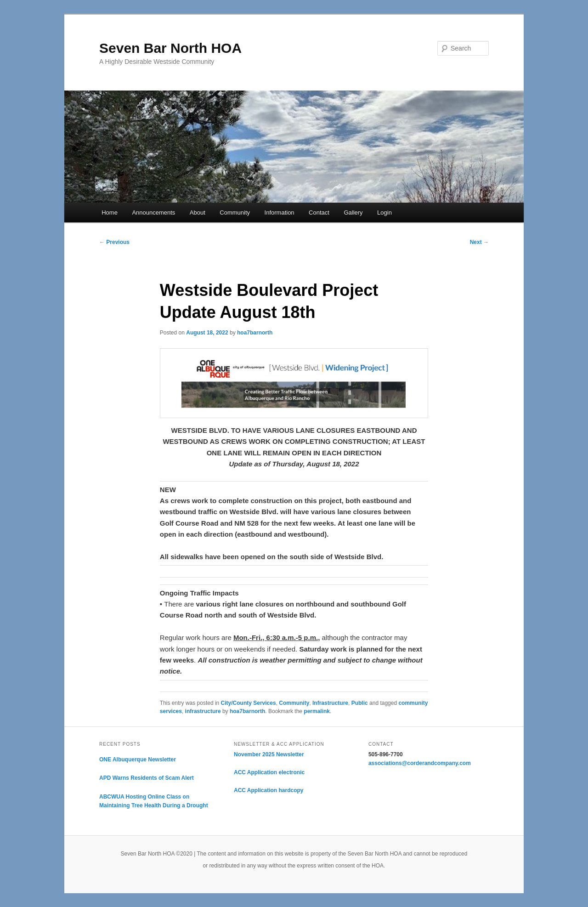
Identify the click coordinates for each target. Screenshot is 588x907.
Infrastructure (330, 703)
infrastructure (203, 711)
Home (110, 213)
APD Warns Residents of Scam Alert (147, 778)
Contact (319, 213)
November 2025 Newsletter (269, 754)
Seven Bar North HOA (170, 48)
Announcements (153, 213)
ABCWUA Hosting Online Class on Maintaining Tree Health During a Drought (154, 801)
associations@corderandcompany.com (420, 763)
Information (280, 213)
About (198, 213)
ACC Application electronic (269, 772)
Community (235, 213)
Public (360, 703)
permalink (317, 711)
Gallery (353, 213)
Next (479, 242)
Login (384, 213)
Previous (114, 242)
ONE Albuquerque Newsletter (138, 760)
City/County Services (249, 703)
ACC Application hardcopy (269, 790)
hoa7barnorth (255, 333)
